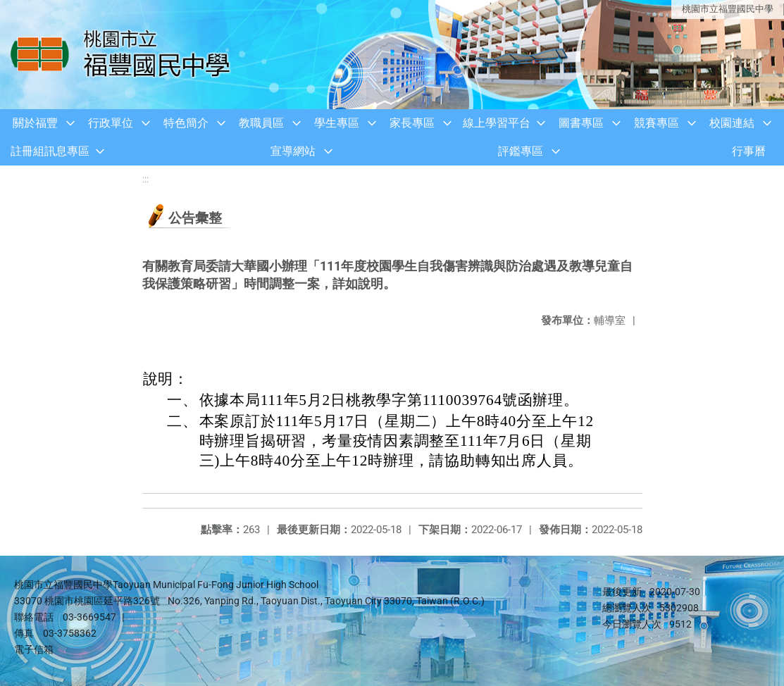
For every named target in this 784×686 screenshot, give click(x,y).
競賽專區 (657, 123)
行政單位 (111, 123)
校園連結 (732, 123)
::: (145, 179)
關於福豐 (35, 123)
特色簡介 (186, 123)
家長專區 (412, 123)
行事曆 (749, 151)
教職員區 (261, 123)
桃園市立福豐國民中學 (728, 9)
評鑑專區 (521, 151)
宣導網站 (293, 151)
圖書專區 (581, 123)
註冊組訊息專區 (50, 151)
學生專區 (337, 123)
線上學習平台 (497, 123)
